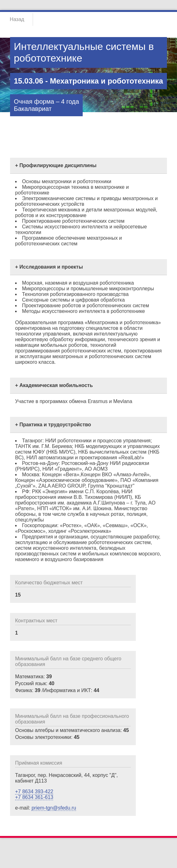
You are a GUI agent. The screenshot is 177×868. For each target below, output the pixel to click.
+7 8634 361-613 (34, 797)
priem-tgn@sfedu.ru (54, 808)
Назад (17, 19)
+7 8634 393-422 (34, 792)
